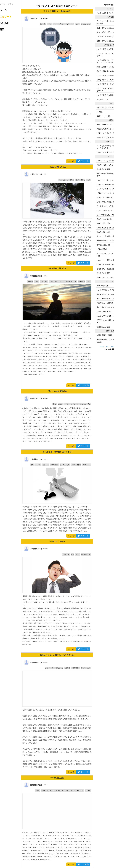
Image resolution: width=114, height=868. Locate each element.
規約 (107, 347)
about (102, 347)
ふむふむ (71, 161)
